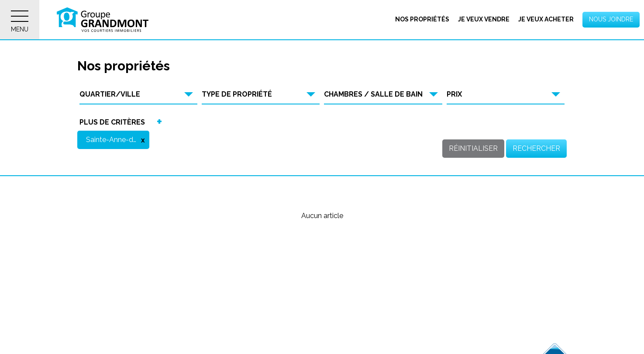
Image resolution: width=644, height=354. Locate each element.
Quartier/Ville (110, 94)
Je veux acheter (546, 19)
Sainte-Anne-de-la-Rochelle (118, 140)
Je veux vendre (484, 19)
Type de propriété (237, 94)
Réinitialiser (473, 148)
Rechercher (536, 148)
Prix (454, 94)
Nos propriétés (422, 19)
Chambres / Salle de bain (374, 94)
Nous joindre (611, 19)
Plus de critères (113, 122)
